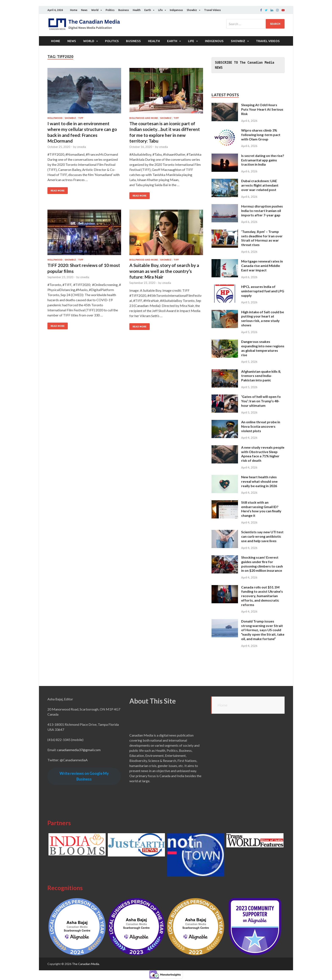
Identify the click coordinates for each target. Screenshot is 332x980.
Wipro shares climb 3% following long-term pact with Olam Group (261, 135)
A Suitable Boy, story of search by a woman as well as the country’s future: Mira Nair (164, 271)
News (84, 10)
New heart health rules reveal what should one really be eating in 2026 (259, 481)
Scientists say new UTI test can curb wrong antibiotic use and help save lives (262, 536)
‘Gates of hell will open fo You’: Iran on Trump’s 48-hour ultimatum (261, 401)
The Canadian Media (86, 964)
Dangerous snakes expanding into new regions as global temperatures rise (263, 348)
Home (74, 10)
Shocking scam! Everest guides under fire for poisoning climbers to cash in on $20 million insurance (262, 564)
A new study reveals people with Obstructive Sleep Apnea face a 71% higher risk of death (263, 454)
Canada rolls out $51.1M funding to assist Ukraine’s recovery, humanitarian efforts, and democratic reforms (262, 596)
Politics (110, 10)
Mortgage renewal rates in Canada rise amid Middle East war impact (262, 266)
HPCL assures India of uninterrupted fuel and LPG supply (263, 291)
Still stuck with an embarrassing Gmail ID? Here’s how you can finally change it (261, 509)
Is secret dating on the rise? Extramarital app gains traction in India (263, 160)
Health (137, 10)
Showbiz (192, 10)
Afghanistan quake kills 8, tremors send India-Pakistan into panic (261, 376)
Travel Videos (212, 10)
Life (160, 10)
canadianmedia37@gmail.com (79, 750)
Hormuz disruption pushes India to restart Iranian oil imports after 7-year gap (262, 211)
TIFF (81, 118)
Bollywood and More (144, 118)
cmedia (82, 147)
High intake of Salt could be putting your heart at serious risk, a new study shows (263, 318)
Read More (58, 191)
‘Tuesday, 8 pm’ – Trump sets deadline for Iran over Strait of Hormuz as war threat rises (262, 238)
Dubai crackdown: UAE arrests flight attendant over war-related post (260, 185)
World (95, 10)
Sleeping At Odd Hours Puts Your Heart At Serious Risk (262, 109)
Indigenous (176, 10)
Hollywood (55, 118)
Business (124, 10)
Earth (148, 10)
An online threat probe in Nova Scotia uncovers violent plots (261, 426)
